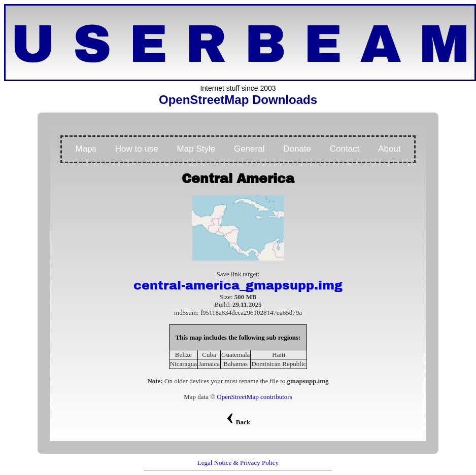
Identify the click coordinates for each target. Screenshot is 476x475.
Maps (86, 149)
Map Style (196, 149)
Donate (297, 149)
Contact (345, 149)
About (389, 149)
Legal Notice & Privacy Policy (238, 463)
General (249, 149)
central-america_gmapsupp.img (238, 285)
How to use (137, 149)
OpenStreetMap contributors (254, 397)
